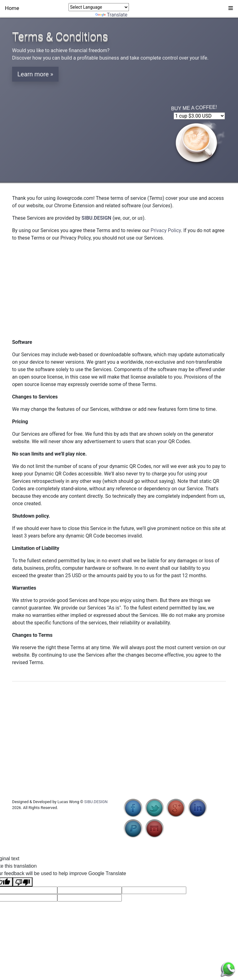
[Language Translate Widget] (99, 7)
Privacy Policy (166, 230)
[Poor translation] (23, 882)
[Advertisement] (119, 290)
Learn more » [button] (35, 74)
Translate (111, 15)
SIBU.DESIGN (96, 802)
